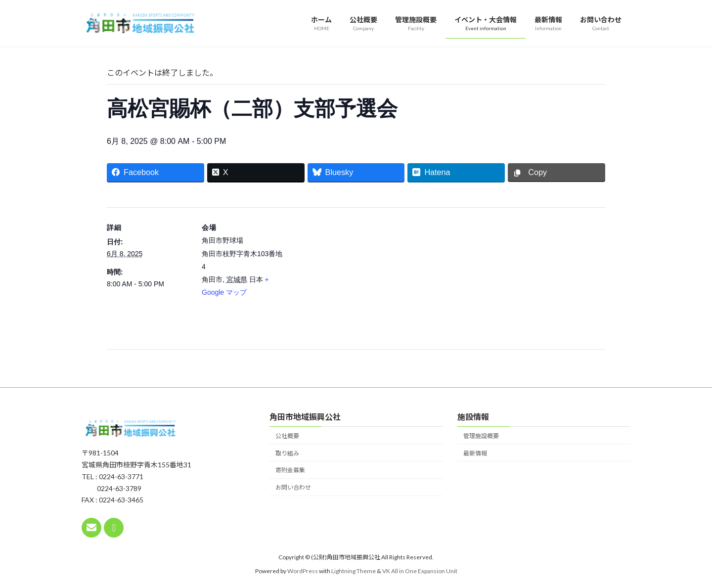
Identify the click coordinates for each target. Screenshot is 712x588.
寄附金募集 (290, 470)
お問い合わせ (293, 487)
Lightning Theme (354, 571)
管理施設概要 (481, 435)
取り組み (287, 453)
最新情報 (475, 453)
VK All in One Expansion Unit (420, 571)
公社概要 (287, 435)
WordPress (303, 571)
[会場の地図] (349, 276)
